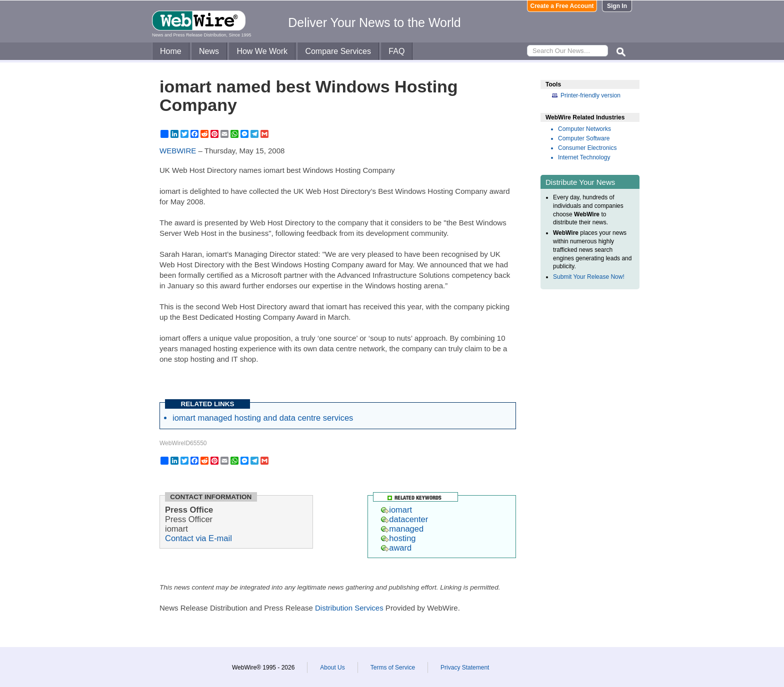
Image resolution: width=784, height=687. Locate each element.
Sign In (617, 6)
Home (171, 51)
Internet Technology (584, 157)
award (396, 548)
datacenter (404, 519)
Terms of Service (393, 668)
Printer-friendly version (590, 95)
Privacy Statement (465, 668)
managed (402, 529)
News (209, 51)
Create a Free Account (562, 6)
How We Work (262, 51)
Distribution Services (349, 608)
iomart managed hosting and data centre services (263, 418)
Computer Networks (584, 129)
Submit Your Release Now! (589, 277)
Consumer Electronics (587, 148)
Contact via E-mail (198, 538)
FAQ (396, 51)
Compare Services (338, 51)
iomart (396, 510)
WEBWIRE (178, 151)
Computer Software (584, 138)
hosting (398, 538)
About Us (332, 668)
